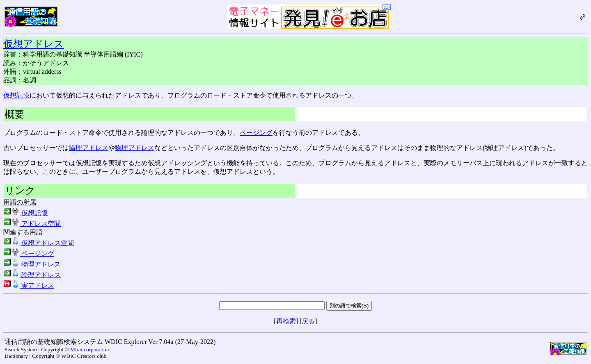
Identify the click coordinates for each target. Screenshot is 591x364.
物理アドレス (135, 148)
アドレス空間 (32, 224)
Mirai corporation (89, 349)
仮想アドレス (34, 44)
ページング (256, 133)
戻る (308, 321)
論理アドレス (89, 148)
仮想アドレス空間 (39, 243)
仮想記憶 (16, 95)
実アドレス (29, 286)
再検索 (286, 321)
